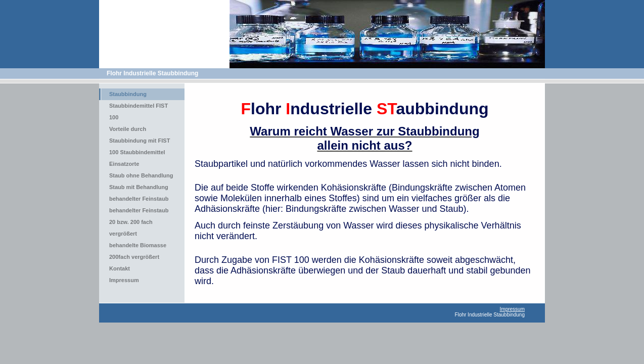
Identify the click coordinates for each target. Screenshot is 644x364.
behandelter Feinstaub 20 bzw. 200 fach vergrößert (139, 222)
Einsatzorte (124, 164)
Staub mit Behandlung (139, 187)
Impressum (124, 280)
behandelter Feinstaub (139, 199)
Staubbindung (128, 94)
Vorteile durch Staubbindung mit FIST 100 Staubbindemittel (140, 141)
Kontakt (120, 268)
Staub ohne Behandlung (141, 175)
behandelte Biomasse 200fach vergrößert (138, 251)
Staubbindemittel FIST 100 (139, 111)
